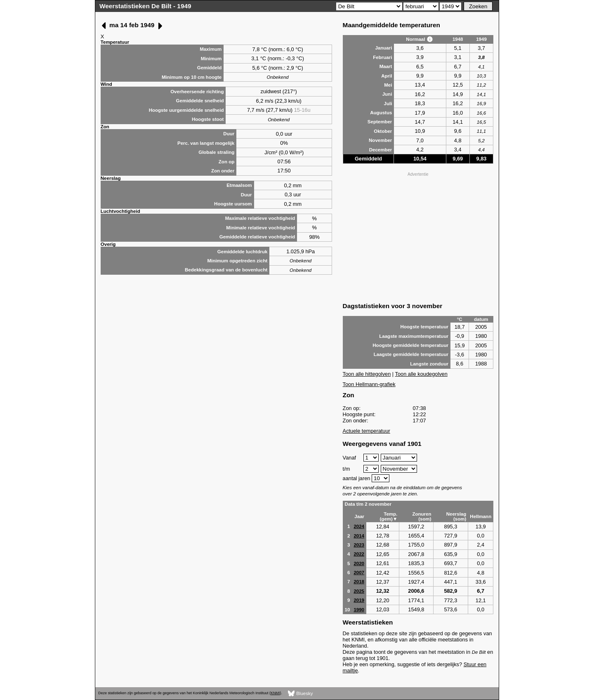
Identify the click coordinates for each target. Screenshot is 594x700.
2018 (359, 582)
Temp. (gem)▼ (389, 516)
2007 (359, 573)
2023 (359, 545)
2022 (359, 554)
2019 (359, 600)
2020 (359, 563)
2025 (359, 591)
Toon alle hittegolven (367, 374)
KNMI (275, 693)
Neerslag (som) (456, 516)
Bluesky (301, 694)
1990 (359, 610)
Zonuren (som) (422, 516)
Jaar (359, 516)
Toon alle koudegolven (421, 374)
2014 (359, 536)
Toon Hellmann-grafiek (369, 384)
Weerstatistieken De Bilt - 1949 (145, 6)
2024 (359, 526)
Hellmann (481, 516)
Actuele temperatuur (367, 431)
